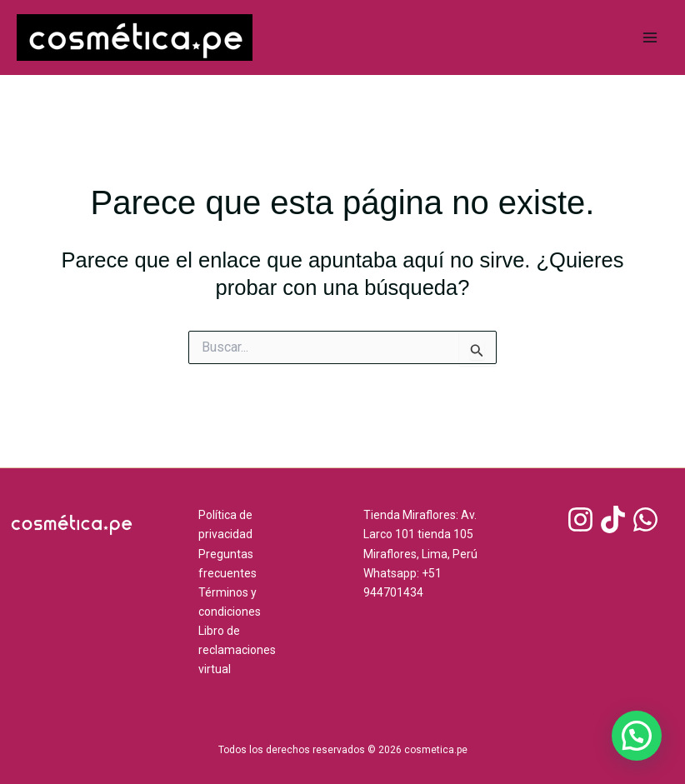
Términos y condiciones (230, 602)
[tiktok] (615, 519)
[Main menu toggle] (650, 37)
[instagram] (583, 519)
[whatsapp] (648, 519)
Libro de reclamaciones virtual (237, 650)
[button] (637, 736)
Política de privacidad (225, 524)
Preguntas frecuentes (227, 564)
